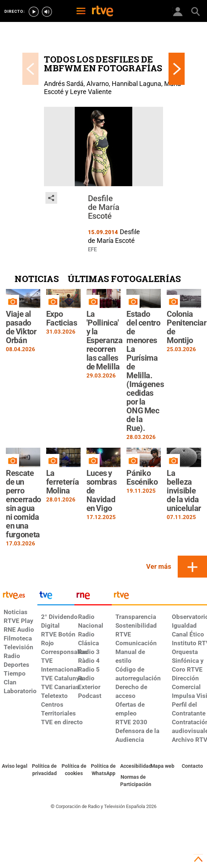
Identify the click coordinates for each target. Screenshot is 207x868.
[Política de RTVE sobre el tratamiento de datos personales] (45, 770)
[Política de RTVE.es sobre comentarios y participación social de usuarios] (133, 781)
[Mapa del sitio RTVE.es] (163, 766)
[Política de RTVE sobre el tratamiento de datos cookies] (74, 770)
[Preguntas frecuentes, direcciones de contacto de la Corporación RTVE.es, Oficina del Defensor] (192, 766)
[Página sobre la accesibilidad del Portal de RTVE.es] (133, 766)
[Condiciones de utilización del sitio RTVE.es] (15, 766)
